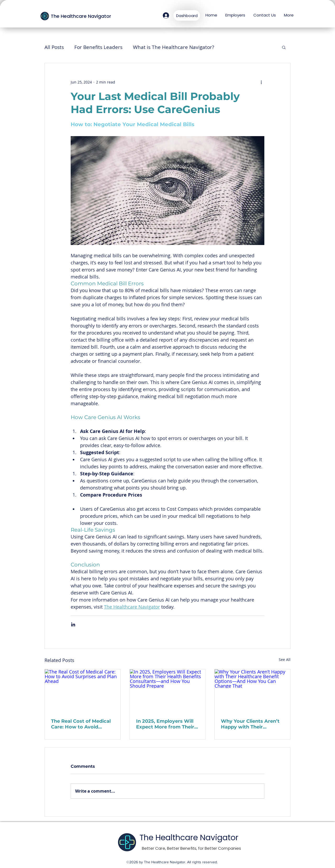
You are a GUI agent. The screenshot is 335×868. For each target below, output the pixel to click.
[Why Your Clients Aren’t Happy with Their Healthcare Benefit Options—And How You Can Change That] (252, 691)
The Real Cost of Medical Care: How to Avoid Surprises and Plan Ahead (82, 724)
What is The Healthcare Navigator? (174, 47)
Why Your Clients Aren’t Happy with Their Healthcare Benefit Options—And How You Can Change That (250, 724)
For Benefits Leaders (98, 47)
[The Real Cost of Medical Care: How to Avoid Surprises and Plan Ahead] (83, 691)
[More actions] (261, 82)
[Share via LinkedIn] (73, 624)
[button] (284, 47)
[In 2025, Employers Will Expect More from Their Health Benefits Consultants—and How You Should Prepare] (168, 691)
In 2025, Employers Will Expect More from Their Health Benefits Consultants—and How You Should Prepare (165, 724)
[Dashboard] (187, 15)
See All (285, 660)
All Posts (54, 47)
